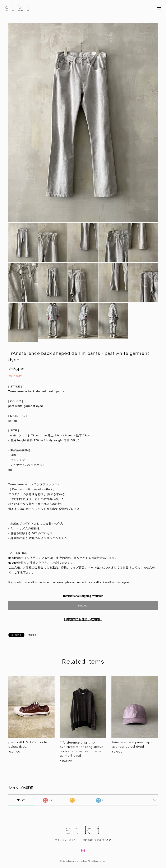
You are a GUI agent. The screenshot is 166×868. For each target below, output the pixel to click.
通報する (32, 635)
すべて (21, 800)
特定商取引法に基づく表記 (97, 840)
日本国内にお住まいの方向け (83, 619)
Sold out (83, 606)
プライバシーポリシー (67, 840)
